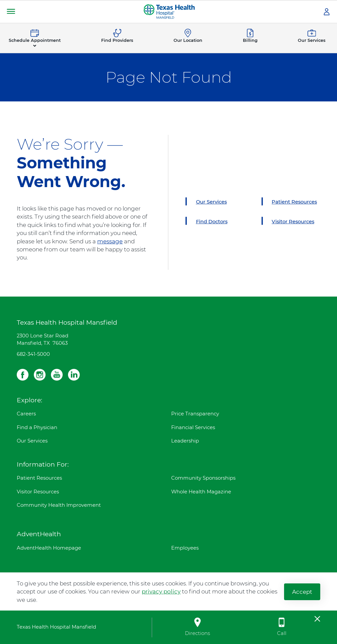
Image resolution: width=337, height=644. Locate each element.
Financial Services (193, 427)
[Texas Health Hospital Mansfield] (169, 11)
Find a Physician (37, 427)
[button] (11, 12)
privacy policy (161, 591)
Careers (26, 414)
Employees (185, 548)
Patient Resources (39, 478)
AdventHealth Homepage (49, 548)
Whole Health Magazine (201, 492)
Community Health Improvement (59, 505)
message (110, 241)
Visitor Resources (38, 492)
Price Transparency (195, 414)
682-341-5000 (33, 354)
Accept (302, 591)
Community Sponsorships (203, 478)
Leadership (185, 441)
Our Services (32, 441)
